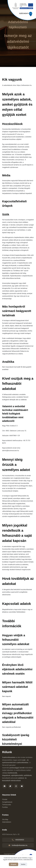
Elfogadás (14, 864)
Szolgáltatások (7, 802)
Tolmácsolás (7, 805)
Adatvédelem (7, 822)
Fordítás (5, 807)
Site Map (5, 819)
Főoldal (5, 799)
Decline (23, 864)
